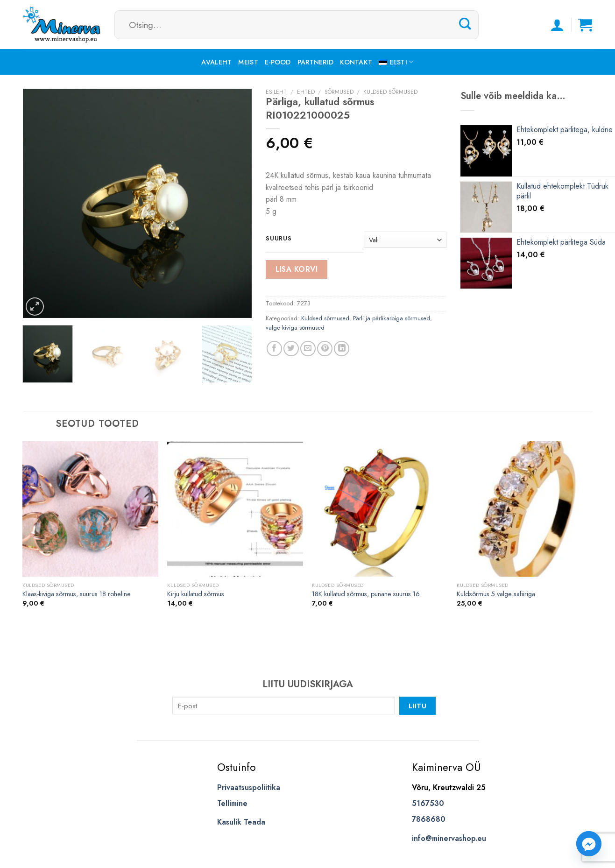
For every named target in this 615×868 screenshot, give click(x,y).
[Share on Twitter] (291, 349)
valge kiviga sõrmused (295, 328)
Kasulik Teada (241, 822)
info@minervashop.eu (449, 838)
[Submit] (465, 24)
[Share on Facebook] (274, 349)
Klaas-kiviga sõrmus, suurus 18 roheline (77, 594)
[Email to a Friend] (308, 349)
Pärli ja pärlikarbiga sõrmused (392, 318)
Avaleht (216, 62)
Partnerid (316, 62)
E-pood (278, 62)
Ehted (306, 92)
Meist (248, 62)
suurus (279, 239)
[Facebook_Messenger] (589, 844)
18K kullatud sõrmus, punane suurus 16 (366, 594)
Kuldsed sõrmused (390, 92)
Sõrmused (339, 92)
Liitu (417, 706)
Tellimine (232, 803)
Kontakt (356, 62)
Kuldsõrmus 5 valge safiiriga (496, 594)
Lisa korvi (297, 269)
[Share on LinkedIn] (342, 349)
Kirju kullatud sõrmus (196, 594)
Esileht (276, 92)
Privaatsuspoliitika (249, 787)
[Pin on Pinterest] (325, 349)
